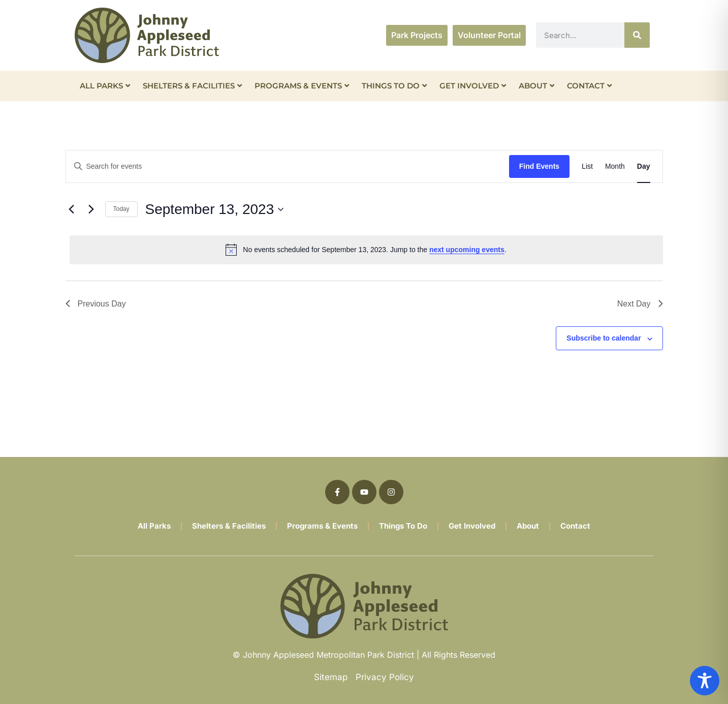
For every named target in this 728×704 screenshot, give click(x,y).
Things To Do (394, 86)
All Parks (105, 86)
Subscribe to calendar (604, 338)
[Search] (637, 35)
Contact (589, 86)
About (536, 86)
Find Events (539, 166)
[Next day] (91, 209)
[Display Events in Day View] (644, 166)
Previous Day (96, 304)
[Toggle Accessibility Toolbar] (705, 681)
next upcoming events (467, 250)
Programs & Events (302, 86)
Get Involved (473, 86)
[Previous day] (72, 209)
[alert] (366, 250)
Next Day (640, 304)
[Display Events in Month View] (615, 166)
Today (121, 209)
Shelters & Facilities (192, 86)
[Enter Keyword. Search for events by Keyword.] (288, 166)
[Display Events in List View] (587, 166)
